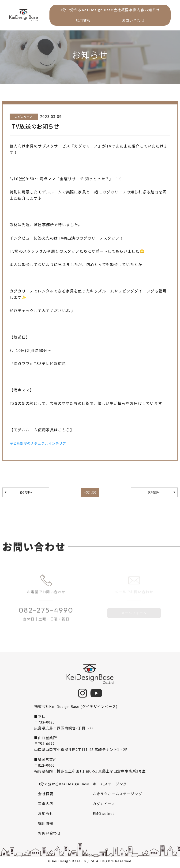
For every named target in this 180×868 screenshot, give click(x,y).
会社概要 (129, 10)
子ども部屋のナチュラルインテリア (42, 470)
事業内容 (150, 10)
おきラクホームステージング (117, 796)
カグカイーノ (104, 805)
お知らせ (75, 22)
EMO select (104, 815)
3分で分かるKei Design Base (89, 10)
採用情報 (106, 22)
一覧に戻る (90, 493)
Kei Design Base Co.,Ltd (73, 863)
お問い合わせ (141, 22)
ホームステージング (110, 786)
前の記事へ (26, 493)
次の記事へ (154, 493)
